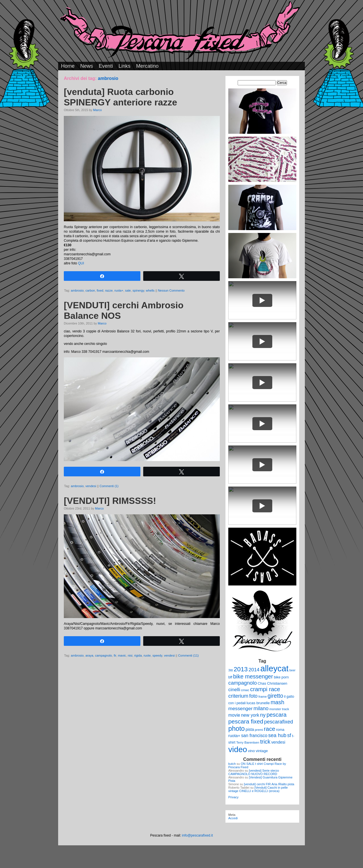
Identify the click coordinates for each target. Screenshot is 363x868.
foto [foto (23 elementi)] (253, 696)
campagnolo (104, 655)
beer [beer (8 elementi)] (293, 670)
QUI (81, 263)
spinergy (138, 290)
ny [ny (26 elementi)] (263, 715)
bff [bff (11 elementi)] (230, 677)
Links (124, 66)
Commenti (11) (188, 655)
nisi (130, 655)
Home (68, 66)
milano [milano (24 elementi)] (261, 708)
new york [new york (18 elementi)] (250, 715)
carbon (90, 290)
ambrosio (77, 290)
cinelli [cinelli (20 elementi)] (234, 690)
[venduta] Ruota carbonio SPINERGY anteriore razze (121, 97)
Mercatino (147, 66)
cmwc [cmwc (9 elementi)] (245, 690)
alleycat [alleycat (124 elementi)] (274, 668)
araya (89, 655)
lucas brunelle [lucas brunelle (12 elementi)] (258, 703)
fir (115, 655)
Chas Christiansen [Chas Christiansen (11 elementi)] (273, 683)
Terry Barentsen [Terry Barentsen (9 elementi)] (248, 742)
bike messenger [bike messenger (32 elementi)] (253, 676)
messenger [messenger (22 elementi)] (240, 708)
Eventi (106, 66)
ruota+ (119, 290)
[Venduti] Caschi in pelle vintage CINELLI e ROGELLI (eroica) (258, 789)
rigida (138, 655)
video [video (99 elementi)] (238, 749)
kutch (232, 764)
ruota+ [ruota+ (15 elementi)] (234, 736)
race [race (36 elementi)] (269, 729)
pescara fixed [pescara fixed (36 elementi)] (246, 721)
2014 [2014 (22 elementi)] (254, 670)
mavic (122, 655)
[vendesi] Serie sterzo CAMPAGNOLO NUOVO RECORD (254, 772)
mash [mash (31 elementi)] (277, 702)
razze (109, 290)
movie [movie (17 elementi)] (234, 715)
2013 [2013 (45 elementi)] (241, 669)
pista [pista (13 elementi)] (250, 729)
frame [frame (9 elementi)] (262, 697)
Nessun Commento (171, 290)
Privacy (233, 797)
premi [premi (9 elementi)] (259, 730)
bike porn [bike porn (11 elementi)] (281, 677)
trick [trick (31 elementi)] (265, 742)
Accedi (233, 818)
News (87, 66)
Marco (97, 110)
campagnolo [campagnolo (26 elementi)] (242, 683)
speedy (157, 655)
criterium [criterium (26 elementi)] (238, 696)
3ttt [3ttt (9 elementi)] (231, 670)
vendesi (91, 486)
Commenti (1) (109, 486)
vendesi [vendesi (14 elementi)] (278, 742)
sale (128, 290)
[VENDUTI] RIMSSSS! (110, 501)
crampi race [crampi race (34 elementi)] (265, 689)
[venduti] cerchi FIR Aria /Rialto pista (269, 784)
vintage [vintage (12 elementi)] (262, 751)
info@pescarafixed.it (198, 835)
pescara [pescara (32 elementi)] (277, 715)
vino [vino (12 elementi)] (251, 751)
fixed (100, 290)
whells (150, 290)
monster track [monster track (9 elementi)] (279, 709)
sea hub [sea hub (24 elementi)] (277, 735)
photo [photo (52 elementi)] (237, 729)
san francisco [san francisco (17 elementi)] (254, 736)
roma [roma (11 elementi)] (280, 730)
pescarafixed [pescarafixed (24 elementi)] (278, 722)
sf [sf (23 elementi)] (289, 735)
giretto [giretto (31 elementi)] (276, 696)
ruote (147, 655)
